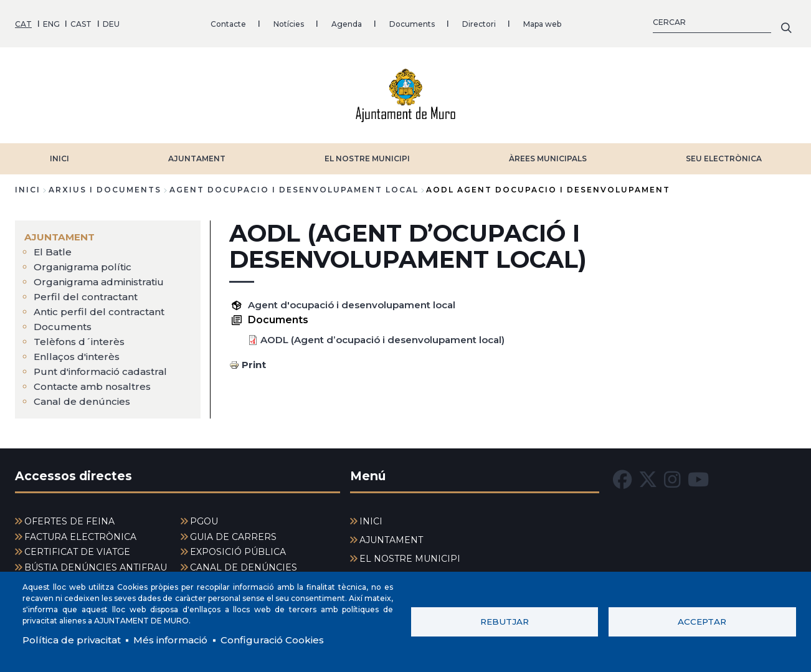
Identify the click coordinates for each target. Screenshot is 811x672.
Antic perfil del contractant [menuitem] (101, 307)
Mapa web (542, 21)
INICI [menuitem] (371, 518)
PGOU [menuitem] (204, 518)
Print (254, 360)
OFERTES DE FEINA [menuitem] (69, 518)
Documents (412, 21)
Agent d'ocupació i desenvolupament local (358, 301)
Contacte (228, 21)
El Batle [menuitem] (53, 248)
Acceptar (702, 621)
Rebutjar (505, 621)
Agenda (347, 21)
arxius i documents (105, 185)
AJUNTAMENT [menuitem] (61, 233)
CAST (81, 21)
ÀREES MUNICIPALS (548, 154)
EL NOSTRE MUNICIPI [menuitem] (410, 555)
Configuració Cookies (285, 639)
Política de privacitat (74, 639)
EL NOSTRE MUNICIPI (367, 154)
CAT (23, 21)
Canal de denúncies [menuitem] (83, 397)
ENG (51, 21)
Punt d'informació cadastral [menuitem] (104, 367)
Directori (479, 21)
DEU (111, 21)
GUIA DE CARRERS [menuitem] (233, 533)
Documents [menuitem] (64, 322)
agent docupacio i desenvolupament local (294, 185)
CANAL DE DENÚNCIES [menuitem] (244, 564)
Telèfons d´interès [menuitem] (81, 337)
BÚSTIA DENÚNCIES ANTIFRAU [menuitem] (96, 564)
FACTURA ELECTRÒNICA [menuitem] (80, 533)
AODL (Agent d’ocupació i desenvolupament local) (390, 335)
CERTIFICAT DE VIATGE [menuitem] (77, 548)
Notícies (289, 21)
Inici (28, 185)
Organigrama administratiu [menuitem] (102, 277)
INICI (59, 154)
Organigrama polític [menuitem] (84, 263)
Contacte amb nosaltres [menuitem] (95, 382)
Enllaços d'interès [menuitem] (78, 352)
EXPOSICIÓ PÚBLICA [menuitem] (238, 548)
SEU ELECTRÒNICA (724, 154)
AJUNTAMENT (197, 154)
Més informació (178, 639)
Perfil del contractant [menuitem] (87, 292)
